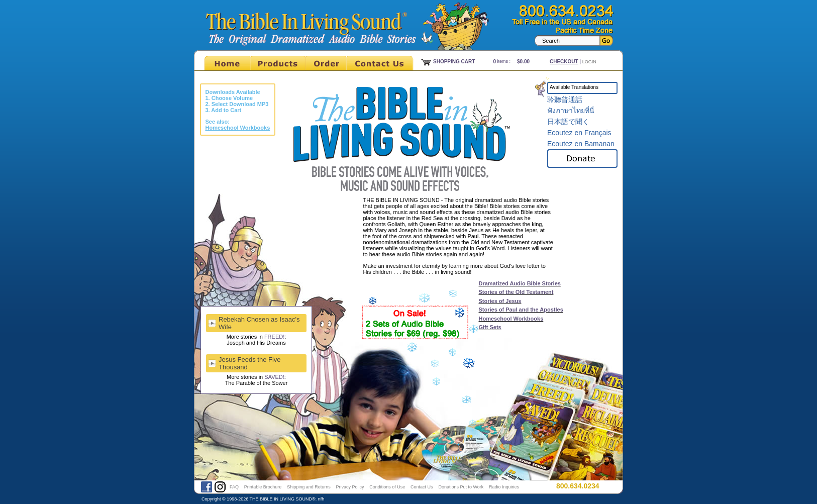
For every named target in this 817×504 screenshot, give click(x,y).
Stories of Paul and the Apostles (521, 310)
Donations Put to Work (461, 487)
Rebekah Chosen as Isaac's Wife (259, 323)
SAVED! (274, 377)
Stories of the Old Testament (516, 292)
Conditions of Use (387, 487)
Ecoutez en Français (579, 133)
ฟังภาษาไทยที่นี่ (571, 111)
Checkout (564, 62)
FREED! (274, 337)
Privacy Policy (350, 487)
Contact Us (422, 487)
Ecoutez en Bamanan (581, 144)
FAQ (234, 487)
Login (589, 62)
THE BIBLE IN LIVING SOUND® (283, 499)
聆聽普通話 (565, 99)
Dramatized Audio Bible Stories (520, 283)
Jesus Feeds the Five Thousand (250, 363)
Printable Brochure (263, 487)
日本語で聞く (568, 122)
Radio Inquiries (504, 487)
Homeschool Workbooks (511, 319)
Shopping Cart (454, 62)
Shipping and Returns (309, 487)
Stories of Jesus (500, 301)
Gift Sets (490, 327)
